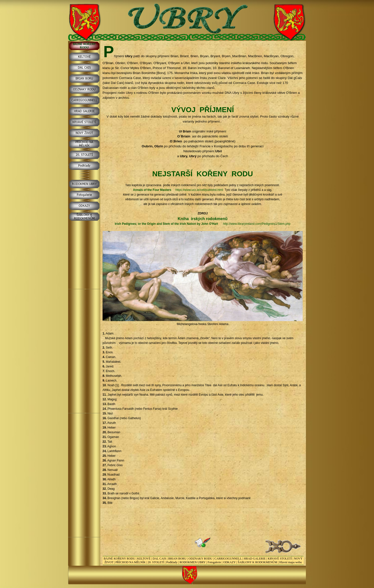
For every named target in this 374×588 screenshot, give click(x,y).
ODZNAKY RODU (200, 559)
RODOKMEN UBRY (193, 562)
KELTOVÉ (144, 559)
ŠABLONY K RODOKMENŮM (258, 562)
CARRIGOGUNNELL (228, 559)
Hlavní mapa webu (291, 562)
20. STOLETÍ (156, 562)
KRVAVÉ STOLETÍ (280, 559)
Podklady (172, 562)
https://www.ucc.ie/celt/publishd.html (199, 190)
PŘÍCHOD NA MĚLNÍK (131, 562)
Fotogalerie (214, 562)
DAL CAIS (159, 559)
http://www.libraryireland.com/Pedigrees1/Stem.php (257, 224)
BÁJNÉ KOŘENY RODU (120, 559)
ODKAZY (229, 562)
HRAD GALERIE (255, 559)
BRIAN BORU (177, 559)
